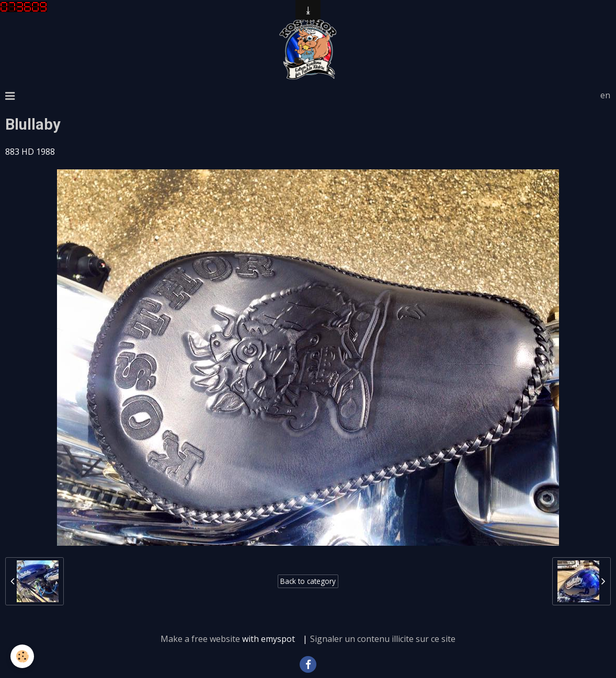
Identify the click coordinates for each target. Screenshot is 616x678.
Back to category (308, 581)
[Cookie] (22, 656)
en (605, 95)
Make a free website (200, 639)
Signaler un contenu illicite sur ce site (383, 639)
